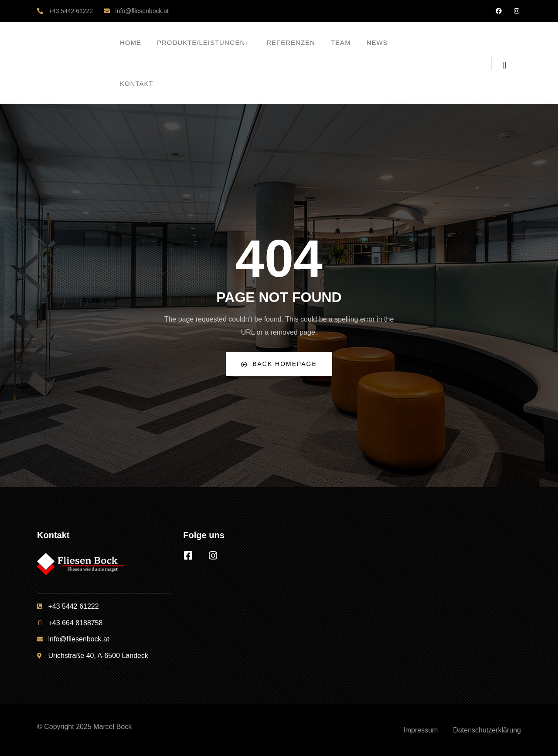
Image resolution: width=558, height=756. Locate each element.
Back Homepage (279, 364)
